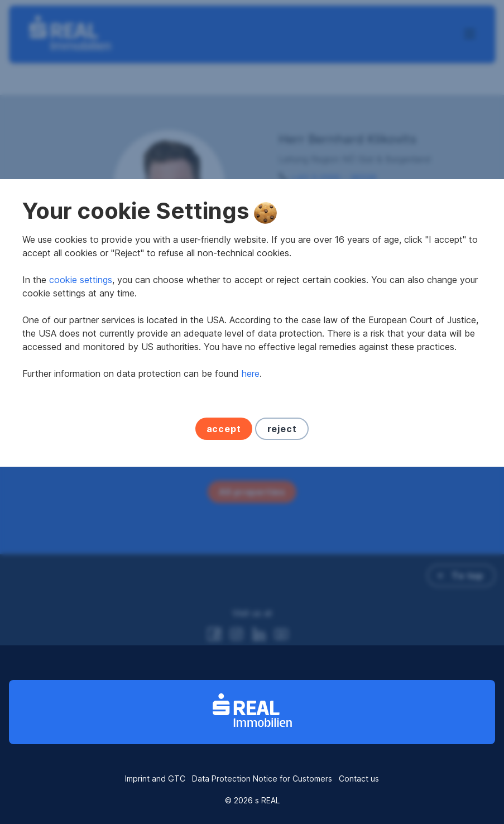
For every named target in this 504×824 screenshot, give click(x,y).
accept (224, 518)
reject (282, 518)
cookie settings (81, 369)
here (251, 463)
